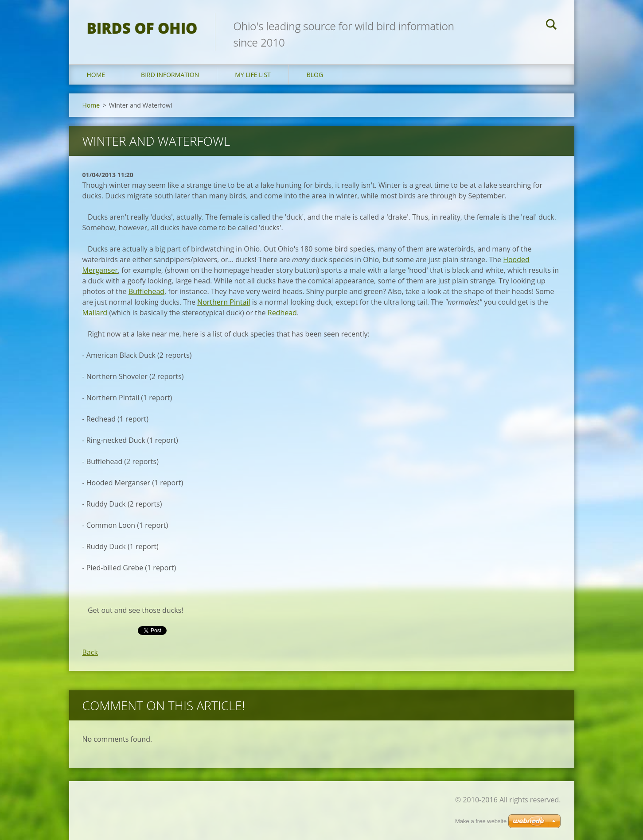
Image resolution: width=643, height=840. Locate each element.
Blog (315, 75)
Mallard (95, 313)
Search (551, 26)
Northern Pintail (224, 302)
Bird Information (170, 75)
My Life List (253, 75)
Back (90, 652)
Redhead (282, 313)
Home (96, 75)
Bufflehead (146, 291)
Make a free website (481, 821)
